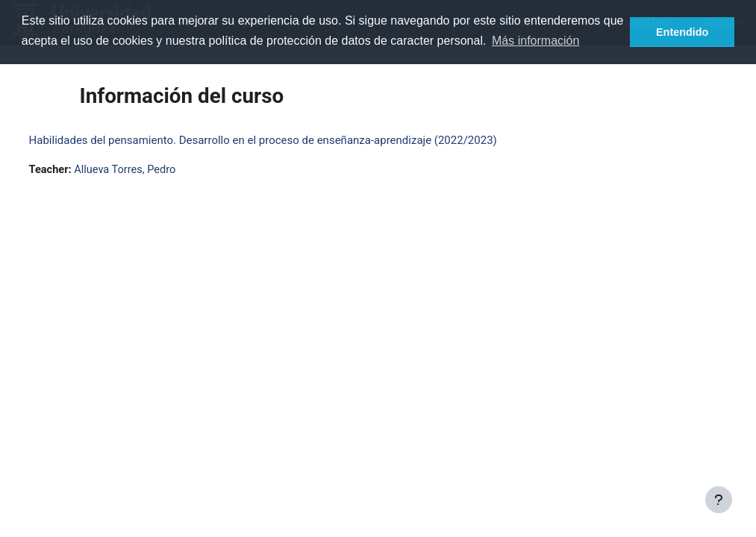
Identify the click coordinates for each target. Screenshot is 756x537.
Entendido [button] (682, 32)
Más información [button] (535, 41)
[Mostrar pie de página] (719, 500)
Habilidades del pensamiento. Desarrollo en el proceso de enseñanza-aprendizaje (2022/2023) (291, 140)
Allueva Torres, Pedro (155, 170)
